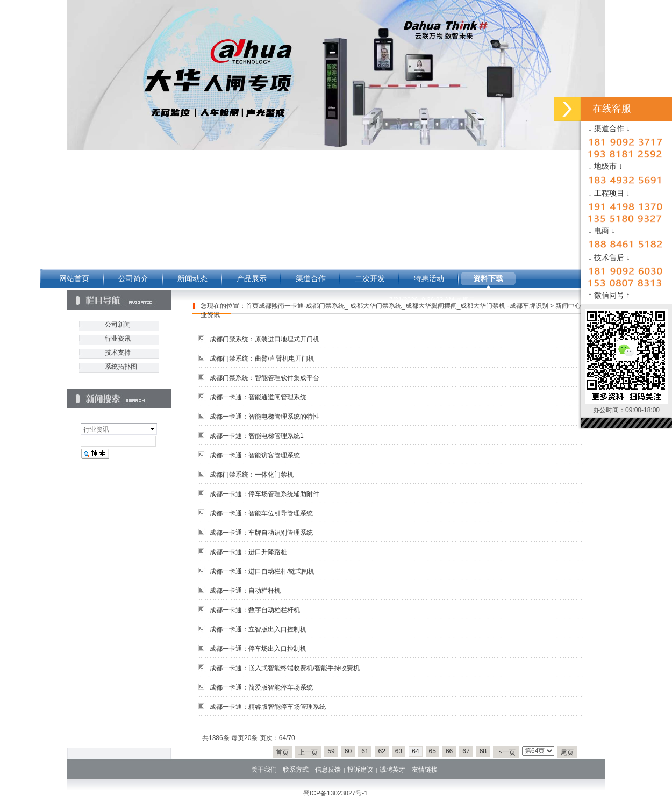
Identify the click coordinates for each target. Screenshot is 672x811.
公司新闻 (118, 325)
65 (432, 751)
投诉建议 (360, 770)
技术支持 (118, 353)
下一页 (506, 752)
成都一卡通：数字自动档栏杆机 (255, 610)
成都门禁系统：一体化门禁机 (252, 475)
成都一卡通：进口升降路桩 (248, 552)
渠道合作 (311, 278)
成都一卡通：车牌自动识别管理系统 (261, 533)
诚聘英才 (392, 770)
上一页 (308, 752)
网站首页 (74, 278)
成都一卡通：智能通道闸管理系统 (258, 397)
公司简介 (133, 278)
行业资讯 (118, 339)
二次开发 (370, 278)
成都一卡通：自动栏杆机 (245, 591)
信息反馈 (328, 770)
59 (331, 751)
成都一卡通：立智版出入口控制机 (258, 629)
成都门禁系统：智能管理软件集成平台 (264, 378)
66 (449, 751)
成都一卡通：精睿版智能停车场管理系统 (268, 707)
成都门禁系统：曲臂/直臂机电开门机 (262, 358)
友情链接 (425, 770)
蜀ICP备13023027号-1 (335, 793)
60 (348, 751)
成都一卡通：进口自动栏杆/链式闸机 (262, 571)
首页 (282, 752)
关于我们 (264, 770)
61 (365, 751)
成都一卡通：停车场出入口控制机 (258, 649)
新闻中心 (568, 306)
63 (399, 751)
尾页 (567, 752)
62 (381, 751)
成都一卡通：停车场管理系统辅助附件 (264, 494)
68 (483, 751)
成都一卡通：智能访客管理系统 (255, 455)
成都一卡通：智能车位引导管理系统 (261, 513)
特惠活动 (429, 278)
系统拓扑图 (121, 367)
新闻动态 (192, 278)
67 (466, 751)
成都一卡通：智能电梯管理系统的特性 (264, 417)
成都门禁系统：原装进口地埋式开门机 (264, 339)
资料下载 (488, 278)
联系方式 (296, 770)
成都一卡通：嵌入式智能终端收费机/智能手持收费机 (285, 668)
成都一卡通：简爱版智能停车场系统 (261, 687)
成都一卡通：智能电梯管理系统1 (257, 436)
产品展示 (252, 278)
